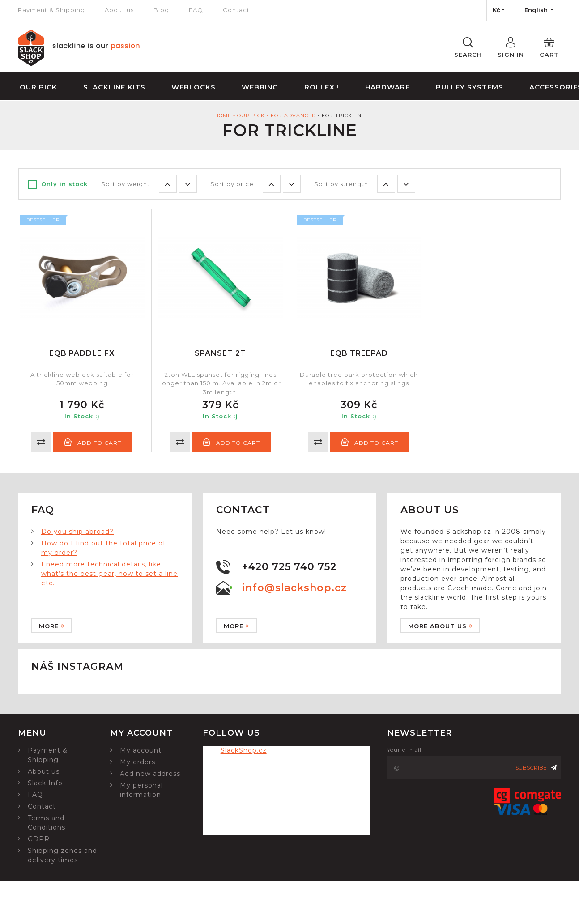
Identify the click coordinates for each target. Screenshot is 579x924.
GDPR (39, 839)
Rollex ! (322, 87)
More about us (440, 626)
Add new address (150, 774)
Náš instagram (77, 666)
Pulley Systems (470, 87)
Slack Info (45, 783)
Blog (161, 10)
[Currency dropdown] (499, 10)
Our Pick (38, 87)
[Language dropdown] (536, 10)
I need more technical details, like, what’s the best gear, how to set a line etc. (109, 574)
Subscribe (536, 768)
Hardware (387, 87)
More (52, 626)
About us (119, 10)
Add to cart (93, 442)
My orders (138, 762)
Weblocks (194, 87)
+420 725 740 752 (289, 567)
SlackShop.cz (244, 750)
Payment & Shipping (51, 10)
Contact (236, 10)
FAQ (196, 10)
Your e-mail (404, 750)
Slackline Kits (114, 87)
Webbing (260, 87)
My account (141, 750)
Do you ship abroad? (77, 532)
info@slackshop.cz (294, 588)
